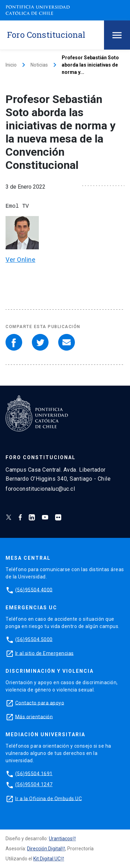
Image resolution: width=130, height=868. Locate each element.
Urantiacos (61, 839)
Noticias (39, 65)
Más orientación (34, 716)
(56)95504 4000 (34, 590)
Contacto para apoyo (40, 703)
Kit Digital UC (47, 859)
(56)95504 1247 (34, 784)
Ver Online (20, 260)
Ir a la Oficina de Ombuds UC (49, 798)
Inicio (11, 65)
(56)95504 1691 (34, 773)
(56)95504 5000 (34, 639)
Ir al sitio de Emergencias (45, 653)
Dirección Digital (44, 849)
